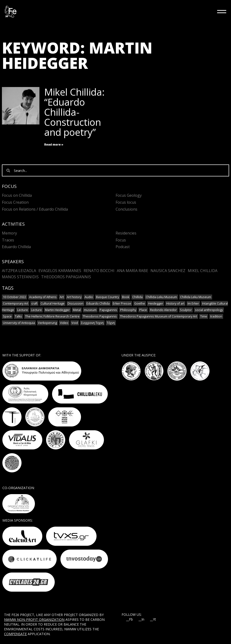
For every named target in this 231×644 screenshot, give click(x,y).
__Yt (153, 619)
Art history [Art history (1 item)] (74, 297)
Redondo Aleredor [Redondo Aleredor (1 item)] (163, 310)
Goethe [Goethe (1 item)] (140, 303)
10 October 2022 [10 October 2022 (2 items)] (14, 297)
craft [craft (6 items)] (34, 303)
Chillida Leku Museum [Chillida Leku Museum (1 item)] (196, 297)
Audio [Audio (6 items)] (89, 297)
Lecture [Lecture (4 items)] (23, 310)
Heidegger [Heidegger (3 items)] (156, 303)
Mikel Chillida (203, 271)
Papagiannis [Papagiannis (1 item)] (108, 310)
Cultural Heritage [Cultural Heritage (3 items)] (53, 303)
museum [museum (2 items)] (90, 310)
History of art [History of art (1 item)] (175, 303)
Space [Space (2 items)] (7, 316)
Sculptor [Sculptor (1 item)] (186, 310)
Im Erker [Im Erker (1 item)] (193, 303)
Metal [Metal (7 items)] (77, 310)
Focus (121, 240)
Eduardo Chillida (16, 247)
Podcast (123, 247)
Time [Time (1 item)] (204, 316)
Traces (8, 240)
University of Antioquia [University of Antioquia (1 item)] (19, 323)
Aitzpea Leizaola (19, 271)
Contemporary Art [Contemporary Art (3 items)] (16, 303)
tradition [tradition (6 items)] (216, 316)
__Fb (129, 619)
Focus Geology (129, 195)
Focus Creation (15, 202)
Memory (9, 233)
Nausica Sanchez (168, 271)
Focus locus (126, 202)
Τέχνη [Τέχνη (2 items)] (111, 323)
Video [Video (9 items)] (64, 323)
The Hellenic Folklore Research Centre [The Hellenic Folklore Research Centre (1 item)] (52, 316)
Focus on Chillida (17, 195)
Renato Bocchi (99, 271)
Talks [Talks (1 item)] (18, 316)
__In (141, 619)
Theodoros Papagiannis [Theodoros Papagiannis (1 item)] (100, 316)
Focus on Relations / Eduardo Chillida (35, 209)
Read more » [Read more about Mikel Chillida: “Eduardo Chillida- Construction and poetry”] (54, 145)
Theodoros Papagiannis (66, 277)
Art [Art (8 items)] (62, 297)
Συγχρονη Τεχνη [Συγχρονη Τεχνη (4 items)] (92, 323)
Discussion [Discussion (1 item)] (75, 303)
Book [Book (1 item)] (126, 297)
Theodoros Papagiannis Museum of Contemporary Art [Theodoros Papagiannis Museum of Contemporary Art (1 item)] (158, 316)
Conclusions (126, 209)
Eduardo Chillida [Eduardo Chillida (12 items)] (98, 303)
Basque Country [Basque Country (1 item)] (107, 297)
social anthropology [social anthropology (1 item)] (209, 310)
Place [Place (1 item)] (143, 310)
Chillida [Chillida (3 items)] (137, 297)
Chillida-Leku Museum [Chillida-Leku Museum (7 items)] (161, 297)
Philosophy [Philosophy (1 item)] (128, 310)
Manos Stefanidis (20, 277)
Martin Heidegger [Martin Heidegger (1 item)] (57, 310)
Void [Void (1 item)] (75, 323)
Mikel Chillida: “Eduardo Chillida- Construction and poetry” (74, 112)
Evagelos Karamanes (60, 271)
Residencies (126, 233)
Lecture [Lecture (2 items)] (36, 310)
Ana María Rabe (132, 271)
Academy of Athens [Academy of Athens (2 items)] (43, 297)
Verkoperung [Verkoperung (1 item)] (47, 323)
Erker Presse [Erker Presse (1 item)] (122, 303)
